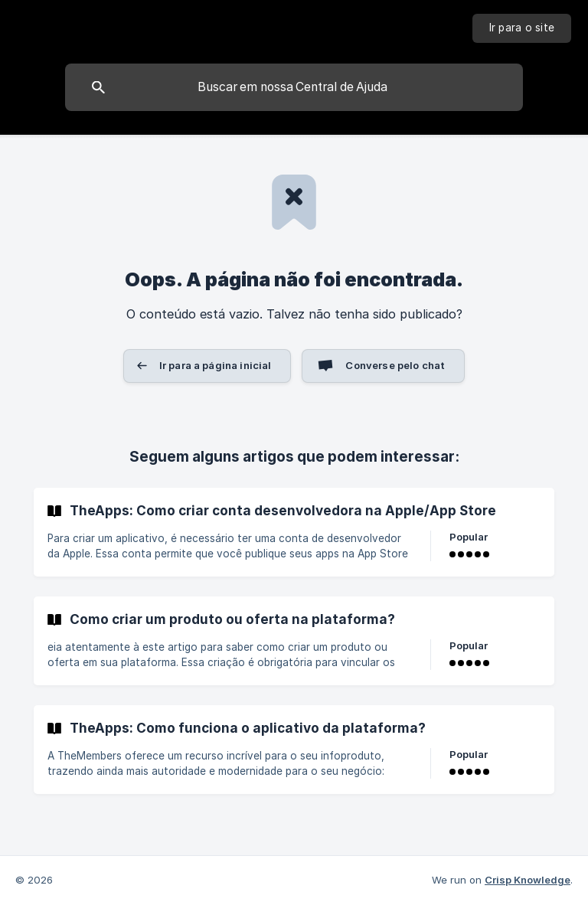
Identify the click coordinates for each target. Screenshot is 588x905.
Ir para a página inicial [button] (216, 365)
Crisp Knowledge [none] (528, 880)
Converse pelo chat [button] (395, 365)
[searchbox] (294, 87)
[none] (522, 28)
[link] (294, 532)
